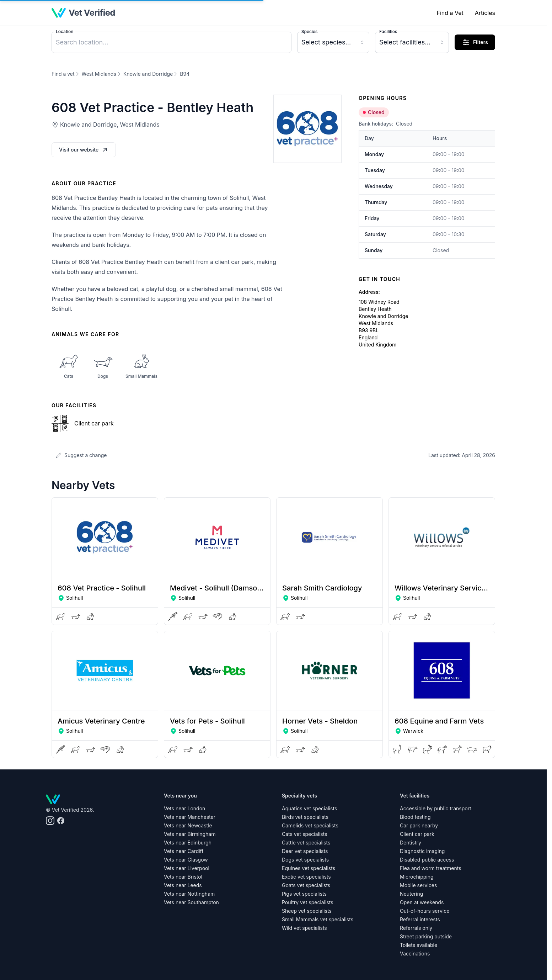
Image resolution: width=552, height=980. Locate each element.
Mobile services (418, 885)
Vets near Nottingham (189, 894)
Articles (485, 13)
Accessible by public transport (436, 808)
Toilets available (419, 945)
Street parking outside (426, 936)
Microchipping (417, 877)
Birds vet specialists (305, 817)
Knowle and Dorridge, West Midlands (110, 125)
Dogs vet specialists (305, 860)
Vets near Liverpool (187, 868)
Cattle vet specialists (306, 843)
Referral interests (420, 919)
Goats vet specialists (306, 885)
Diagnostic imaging (422, 851)
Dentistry (411, 843)
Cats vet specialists (305, 834)
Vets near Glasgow (186, 860)
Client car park (417, 834)
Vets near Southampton (191, 902)
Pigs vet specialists (304, 894)
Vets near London (184, 808)
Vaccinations (415, 953)
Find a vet (63, 74)
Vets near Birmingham (190, 834)
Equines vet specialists (309, 868)
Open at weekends (422, 902)
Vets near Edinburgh (188, 843)
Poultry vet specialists (308, 902)
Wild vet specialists (304, 928)
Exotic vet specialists (306, 877)
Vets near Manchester (190, 817)
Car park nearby (419, 825)
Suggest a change (81, 455)
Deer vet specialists (305, 851)
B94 (185, 74)
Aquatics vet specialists (309, 808)
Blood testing (415, 817)
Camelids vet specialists (310, 825)
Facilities (388, 31)
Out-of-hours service (425, 911)
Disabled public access (427, 860)
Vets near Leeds (183, 885)
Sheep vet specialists (307, 911)
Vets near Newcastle (188, 825)
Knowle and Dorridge (148, 74)
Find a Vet (450, 13)
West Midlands (99, 74)
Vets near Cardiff (184, 851)
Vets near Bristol (183, 877)
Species (310, 31)
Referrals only (416, 928)
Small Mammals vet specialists (318, 919)
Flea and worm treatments (431, 868)
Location (65, 31)
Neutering (411, 894)
